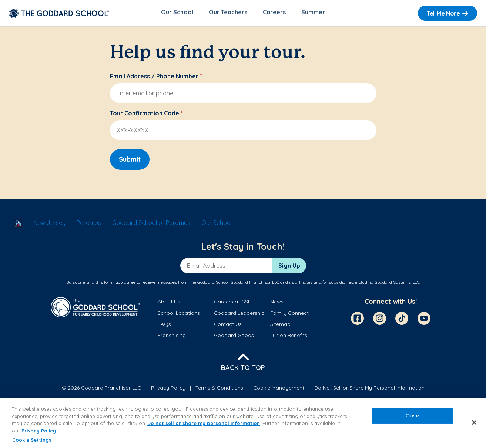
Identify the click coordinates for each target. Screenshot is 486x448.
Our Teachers (228, 13)
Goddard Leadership (239, 314)
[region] (243, 423)
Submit (130, 160)
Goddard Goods (234, 337)
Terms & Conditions (219, 389)
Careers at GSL (232, 303)
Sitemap (280, 325)
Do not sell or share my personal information (204, 423)
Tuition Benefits (289, 337)
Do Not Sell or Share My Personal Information (369, 389)
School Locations (179, 314)
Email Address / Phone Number (156, 77)
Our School (177, 13)
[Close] (474, 422)
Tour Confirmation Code (146, 114)
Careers (274, 13)
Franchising (172, 337)
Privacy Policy (168, 389)
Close (412, 416)
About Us (169, 303)
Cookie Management (279, 389)
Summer (313, 13)
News (277, 303)
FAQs (164, 325)
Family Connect (289, 314)
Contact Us (228, 325)
